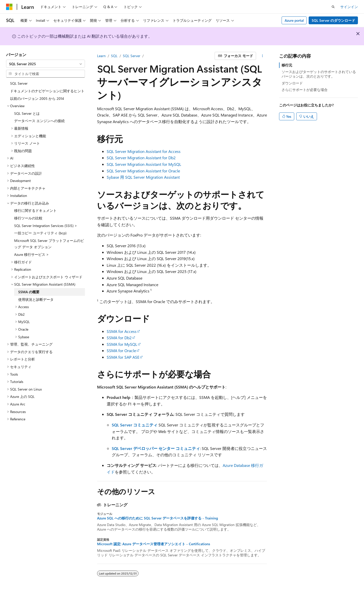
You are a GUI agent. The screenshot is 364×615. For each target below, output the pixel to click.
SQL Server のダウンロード (333, 20)
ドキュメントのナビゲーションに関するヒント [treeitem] (47, 91)
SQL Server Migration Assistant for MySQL (144, 164)
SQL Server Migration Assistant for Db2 (141, 158)
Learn (101, 56)
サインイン (349, 7)
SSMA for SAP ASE (123, 357)
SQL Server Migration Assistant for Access (144, 151)
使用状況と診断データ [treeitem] (36, 299)
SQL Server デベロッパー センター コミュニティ (156, 448)
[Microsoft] (9, 7)
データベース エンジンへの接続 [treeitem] (39, 121)
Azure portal (294, 20)
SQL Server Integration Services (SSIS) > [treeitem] (46, 226)
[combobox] (45, 64)
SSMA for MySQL (122, 344)
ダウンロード (292, 83)
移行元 (287, 65)
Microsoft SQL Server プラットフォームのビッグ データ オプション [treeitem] (49, 244)
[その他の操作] (263, 56)
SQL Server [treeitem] (19, 83)
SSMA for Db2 (119, 338)
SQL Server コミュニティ (135, 425)
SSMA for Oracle (121, 350)
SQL (114, 56)
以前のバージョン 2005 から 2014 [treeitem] (37, 98)
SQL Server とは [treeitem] (27, 113)
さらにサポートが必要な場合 (305, 90)
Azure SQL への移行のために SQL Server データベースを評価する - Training (157, 518)
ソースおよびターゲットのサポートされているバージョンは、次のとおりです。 (319, 74)
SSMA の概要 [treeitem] (29, 292)
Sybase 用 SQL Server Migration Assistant (143, 177)
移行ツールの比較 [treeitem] (28, 218)
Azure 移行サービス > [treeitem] (31, 254)
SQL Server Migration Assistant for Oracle (143, 171)
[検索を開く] (333, 7)
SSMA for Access (122, 331)
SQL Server (132, 56)
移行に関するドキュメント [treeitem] (35, 210)
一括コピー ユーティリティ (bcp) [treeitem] (40, 233)
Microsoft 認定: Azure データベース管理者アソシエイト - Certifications (154, 544)
